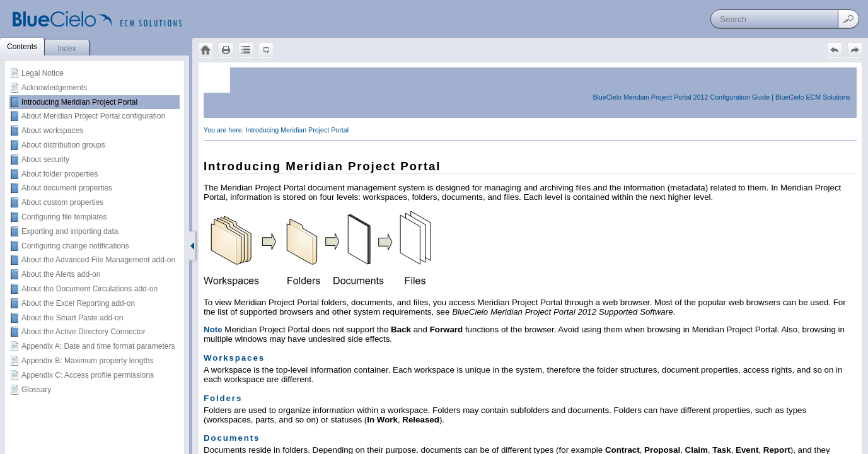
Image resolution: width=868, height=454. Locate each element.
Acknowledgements (54, 88)
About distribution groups (63, 145)
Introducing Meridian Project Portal (79, 102)
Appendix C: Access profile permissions (88, 375)
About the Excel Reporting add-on (78, 303)
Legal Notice (43, 73)
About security (45, 160)
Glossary (36, 390)
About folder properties (60, 174)
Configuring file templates (64, 217)
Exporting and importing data (70, 231)
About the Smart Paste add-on (72, 318)
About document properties (67, 188)
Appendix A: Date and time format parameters (98, 346)
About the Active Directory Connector (84, 332)
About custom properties (62, 202)
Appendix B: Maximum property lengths (87, 361)
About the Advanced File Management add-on (98, 260)
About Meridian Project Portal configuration (93, 116)
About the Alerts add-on (61, 274)
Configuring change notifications (75, 246)
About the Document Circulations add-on (90, 289)
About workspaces (52, 131)
